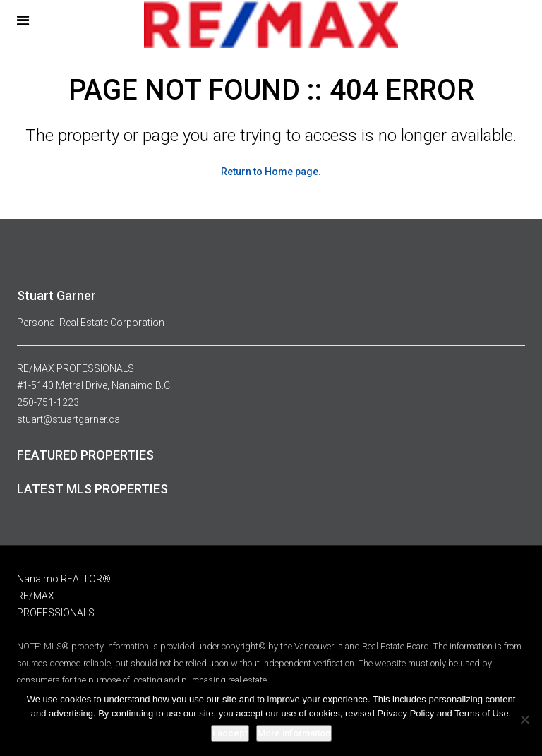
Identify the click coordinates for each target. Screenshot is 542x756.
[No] (524, 719)
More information (294, 733)
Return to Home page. (271, 172)
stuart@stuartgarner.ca (68, 419)
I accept (230, 733)
